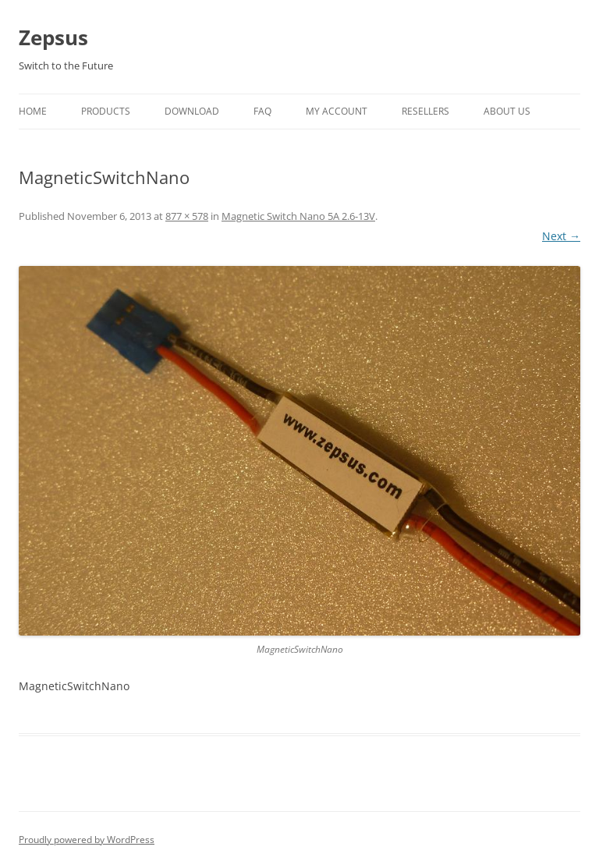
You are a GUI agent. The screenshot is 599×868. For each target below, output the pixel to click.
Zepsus (53, 37)
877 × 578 (187, 216)
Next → (561, 236)
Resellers (425, 111)
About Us (507, 111)
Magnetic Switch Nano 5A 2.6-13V (298, 216)
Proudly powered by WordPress (87, 840)
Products (106, 111)
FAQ (262, 111)
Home (33, 111)
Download (192, 111)
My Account (337, 111)
